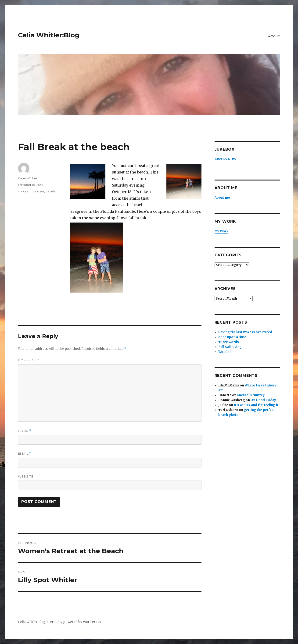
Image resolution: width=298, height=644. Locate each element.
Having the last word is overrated (245, 332)
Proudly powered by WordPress (75, 622)
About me (222, 198)
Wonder (225, 352)
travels (50, 191)
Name (25, 431)
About (274, 36)
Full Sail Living (230, 347)
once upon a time (232, 337)
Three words (229, 342)
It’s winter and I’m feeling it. (257, 405)
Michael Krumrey (251, 395)
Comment (29, 360)
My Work (221, 231)
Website (26, 476)
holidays (38, 191)
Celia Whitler (28, 178)
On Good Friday (263, 400)
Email (25, 454)
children (24, 191)
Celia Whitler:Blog (49, 35)
